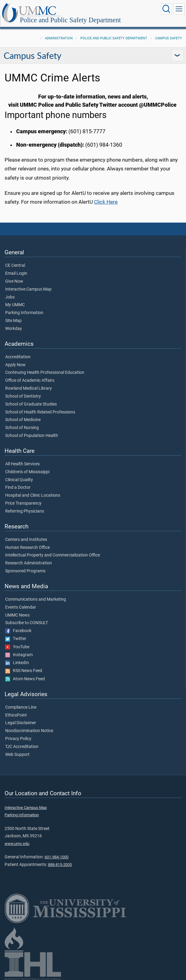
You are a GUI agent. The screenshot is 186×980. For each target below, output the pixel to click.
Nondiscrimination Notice (29, 731)
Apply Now (15, 365)
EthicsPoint (16, 715)
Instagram (19, 655)
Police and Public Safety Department (70, 20)
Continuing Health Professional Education (45, 373)
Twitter (16, 639)
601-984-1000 (57, 857)
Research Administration (29, 563)
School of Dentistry (23, 396)
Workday (14, 329)
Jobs (10, 297)
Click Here (106, 202)
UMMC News (17, 615)
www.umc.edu (17, 844)
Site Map (13, 321)
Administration (59, 38)
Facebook (18, 631)
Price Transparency (23, 503)
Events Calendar (21, 607)
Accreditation (18, 357)
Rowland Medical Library (29, 388)
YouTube (17, 647)
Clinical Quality (19, 480)
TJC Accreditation (22, 747)
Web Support (17, 755)
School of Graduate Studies (31, 404)
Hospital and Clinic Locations (33, 495)
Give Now (14, 281)
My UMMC (15, 305)
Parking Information (24, 313)
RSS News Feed (24, 671)
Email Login (16, 274)
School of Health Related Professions (40, 412)
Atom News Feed (25, 679)
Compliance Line (21, 707)
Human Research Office (27, 548)
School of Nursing (22, 428)
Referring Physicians (25, 511)
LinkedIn (17, 663)
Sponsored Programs (25, 571)
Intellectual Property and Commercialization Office (53, 555)
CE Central (15, 266)
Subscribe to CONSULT (27, 623)
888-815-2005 (60, 865)
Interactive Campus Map (28, 289)
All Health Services (22, 464)
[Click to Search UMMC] (166, 9)
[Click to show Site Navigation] (179, 9)
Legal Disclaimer (21, 723)
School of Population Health (32, 436)
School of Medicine (23, 420)
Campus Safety (169, 38)
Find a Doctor (18, 488)
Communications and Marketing (36, 599)
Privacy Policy (18, 739)
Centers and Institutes (26, 540)
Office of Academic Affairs (30, 381)
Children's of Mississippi (27, 472)
